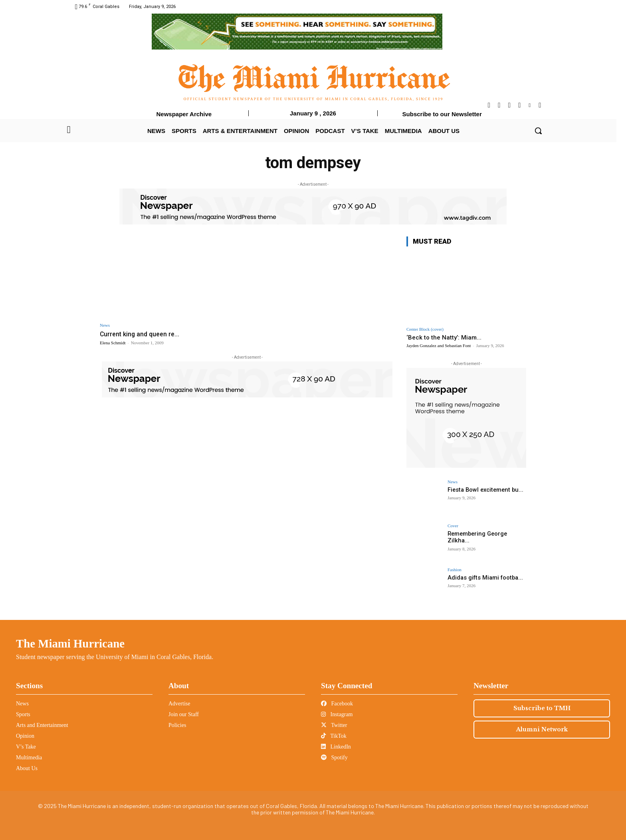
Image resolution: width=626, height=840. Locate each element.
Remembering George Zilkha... (477, 537)
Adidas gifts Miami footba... (484, 578)
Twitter (334, 725)
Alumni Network (542, 729)
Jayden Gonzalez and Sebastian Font (439, 346)
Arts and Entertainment (42, 725)
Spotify (334, 758)
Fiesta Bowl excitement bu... (484, 490)
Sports (23, 714)
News (105, 325)
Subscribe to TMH (542, 708)
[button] (538, 131)
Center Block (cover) (425, 329)
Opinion (25, 736)
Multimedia (29, 758)
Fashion (455, 570)
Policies (177, 725)
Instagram (337, 714)
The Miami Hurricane (70, 643)
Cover (453, 526)
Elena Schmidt (113, 343)
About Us (27, 768)
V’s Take (26, 747)
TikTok (334, 736)
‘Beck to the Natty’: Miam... (444, 338)
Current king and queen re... (142, 334)
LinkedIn (336, 747)
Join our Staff (184, 714)
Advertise (179, 704)
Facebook (337, 704)
